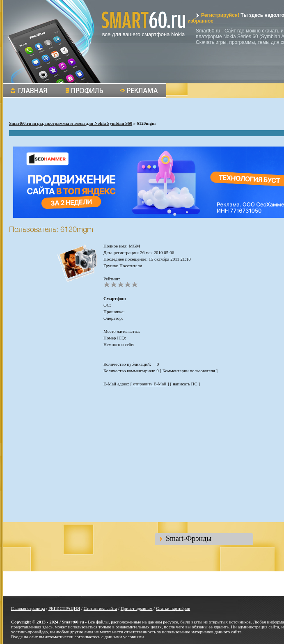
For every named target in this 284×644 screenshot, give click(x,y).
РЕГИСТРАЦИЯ (64, 608)
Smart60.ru (73, 622)
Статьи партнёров (173, 608)
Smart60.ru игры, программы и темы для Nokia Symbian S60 (71, 123)
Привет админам (137, 608)
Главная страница (28, 608)
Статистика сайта (100, 608)
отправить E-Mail (150, 384)
